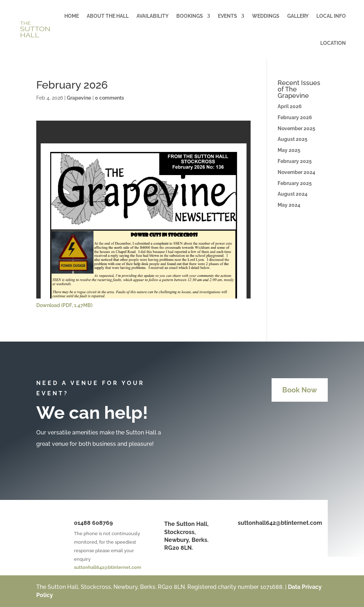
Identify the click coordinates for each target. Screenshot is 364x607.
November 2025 (296, 128)
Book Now (300, 390)
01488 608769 (93, 523)
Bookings (190, 16)
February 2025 (295, 161)
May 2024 (289, 205)
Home (72, 16)
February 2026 (295, 117)
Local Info (331, 16)
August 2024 (293, 194)
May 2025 (289, 150)
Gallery (298, 16)
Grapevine (79, 98)
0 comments (109, 98)
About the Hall (108, 16)
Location (333, 43)
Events (227, 16)
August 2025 (293, 139)
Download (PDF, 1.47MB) (64, 305)
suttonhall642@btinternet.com (108, 567)
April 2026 (290, 106)
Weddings (266, 16)
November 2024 (296, 172)
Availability (152, 16)
